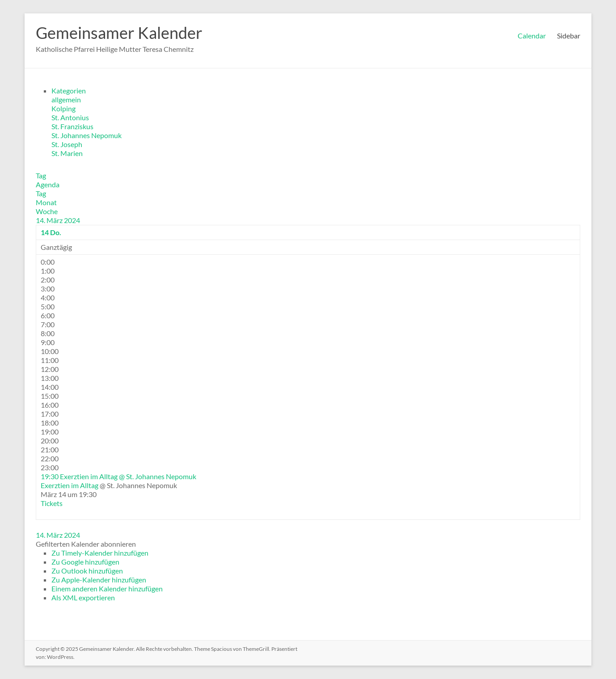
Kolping (63, 108)
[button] (86, 544)
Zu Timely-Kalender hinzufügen (100, 553)
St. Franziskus (72, 126)
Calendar (532, 36)
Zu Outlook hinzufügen (87, 571)
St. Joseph (67, 144)
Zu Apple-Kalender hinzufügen (99, 580)
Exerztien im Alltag (70, 485)
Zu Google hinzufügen (85, 562)
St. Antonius (70, 117)
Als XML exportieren (83, 597)
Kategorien (69, 91)
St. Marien (67, 153)
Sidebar (569, 36)
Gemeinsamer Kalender (119, 33)
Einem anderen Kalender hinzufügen (107, 588)
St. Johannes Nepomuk (86, 135)
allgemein (66, 99)
